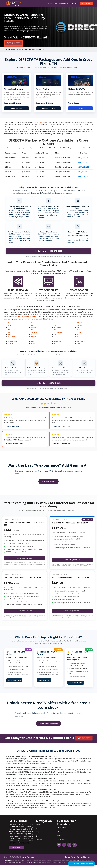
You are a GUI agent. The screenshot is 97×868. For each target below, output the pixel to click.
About (38, 831)
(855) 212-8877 (87, 4)
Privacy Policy (70, 860)
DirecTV (60, 834)
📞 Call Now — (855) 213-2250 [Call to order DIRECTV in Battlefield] (48, 251)
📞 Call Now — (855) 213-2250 (49, 383)
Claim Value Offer (44, 683)
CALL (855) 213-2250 (25, 559)
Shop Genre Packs (49, 108)
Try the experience (48, 481)
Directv (21, 50)
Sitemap (39, 842)
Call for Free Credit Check (48, 726)
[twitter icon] (59, 847)
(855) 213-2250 (14, 43)
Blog (76, 4)
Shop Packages (16, 108)
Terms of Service (83, 860)
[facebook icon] (64, 847)
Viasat (59, 838)
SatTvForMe (14, 860)
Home (50, 3)
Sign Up (81, 108)
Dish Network (62, 830)
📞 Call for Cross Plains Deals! (82, 863)
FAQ (38, 835)
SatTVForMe (11, 50)
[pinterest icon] (74, 847)
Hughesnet (61, 842)
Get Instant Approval (76, 685)
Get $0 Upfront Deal (14, 683)
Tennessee (29, 50)
